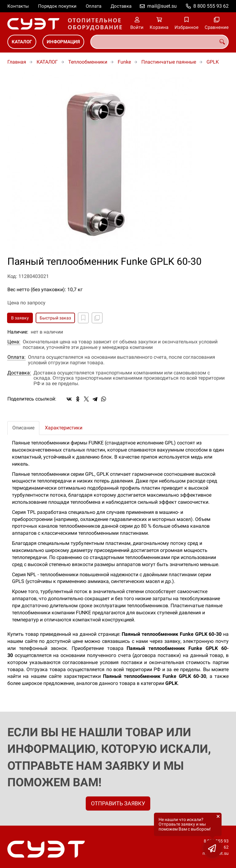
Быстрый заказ (55, 318)
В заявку (20, 318)
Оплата (94, 6)
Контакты (18, 6)
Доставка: (19, 373)
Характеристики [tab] (64, 428)
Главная (17, 62)
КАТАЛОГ (22, 42)
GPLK (213, 62)
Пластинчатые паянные (169, 62)
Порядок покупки (57, 6)
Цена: (14, 342)
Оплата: (16, 357)
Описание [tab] (23, 428)
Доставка (121, 6)
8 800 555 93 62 (211, 6)
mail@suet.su (162, 6)
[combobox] (159, 42)
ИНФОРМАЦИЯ (63, 42)
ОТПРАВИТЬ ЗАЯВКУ (118, 803)
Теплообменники (88, 62)
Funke (124, 62)
